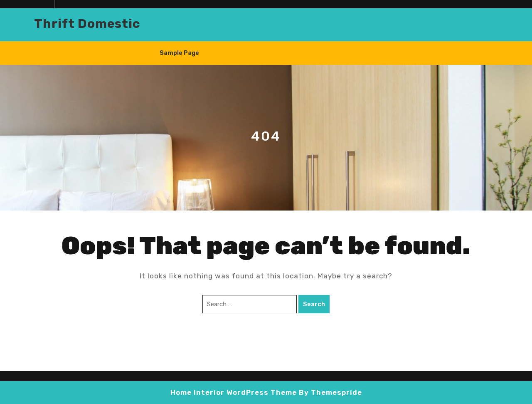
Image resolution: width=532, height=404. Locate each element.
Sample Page (179, 53)
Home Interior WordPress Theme (234, 392)
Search (314, 304)
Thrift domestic (87, 24)
